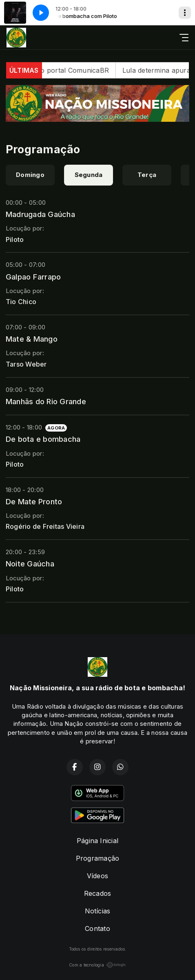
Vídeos (97, 876)
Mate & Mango (32, 339)
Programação (98, 858)
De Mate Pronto (34, 501)
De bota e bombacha (43, 439)
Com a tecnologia (97, 965)
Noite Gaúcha (30, 564)
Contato (97, 929)
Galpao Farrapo (33, 277)
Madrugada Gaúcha (40, 214)
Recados (98, 893)
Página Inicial (97, 841)
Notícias (98, 911)
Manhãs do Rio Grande (46, 401)
